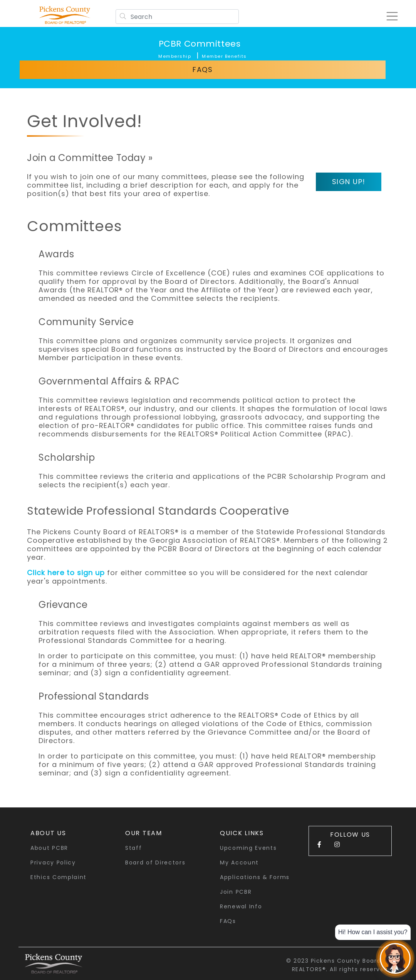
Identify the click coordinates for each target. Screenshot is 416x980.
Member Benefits (224, 56)
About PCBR (49, 848)
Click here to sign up (66, 573)
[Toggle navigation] (391, 16)
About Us (48, 833)
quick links (242, 833)
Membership (175, 56)
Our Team (144, 833)
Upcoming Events (248, 848)
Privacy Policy (53, 863)
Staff (134, 848)
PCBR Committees (200, 44)
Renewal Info (241, 906)
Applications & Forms (255, 877)
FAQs (203, 70)
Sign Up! (349, 182)
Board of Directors (155, 863)
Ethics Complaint (59, 877)
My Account (239, 863)
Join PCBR (236, 892)
